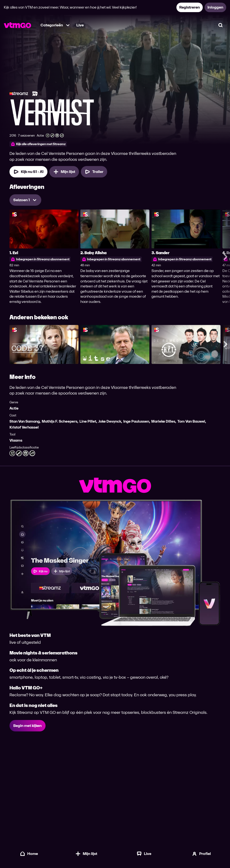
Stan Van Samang (25, 421)
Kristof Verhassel (24, 427)
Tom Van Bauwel (191, 421)
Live (80, 25)
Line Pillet (88, 421)
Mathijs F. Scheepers (60, 421)
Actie (14, 408)
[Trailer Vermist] (94, 172)
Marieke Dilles (163, 421)
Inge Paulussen (136, 421)
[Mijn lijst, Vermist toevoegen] (64, 172)
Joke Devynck (110, 421)
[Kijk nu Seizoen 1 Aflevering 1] (28, 172)
